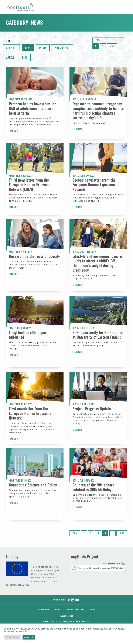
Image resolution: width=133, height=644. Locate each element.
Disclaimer (58, 609)
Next (112, 46)
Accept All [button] (29, 637)
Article (10, 57)
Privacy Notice (44, 609)
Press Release (62, 48)
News (28, 48)
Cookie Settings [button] (12, 637)
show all (11, 48)
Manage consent (67, 616)
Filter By (7, 41)
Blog (25, 57)
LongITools (68, 622)
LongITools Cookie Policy (75, 609)
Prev (98, 40)
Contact (92, 609)
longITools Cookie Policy (16, 631)
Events (43, 48)
